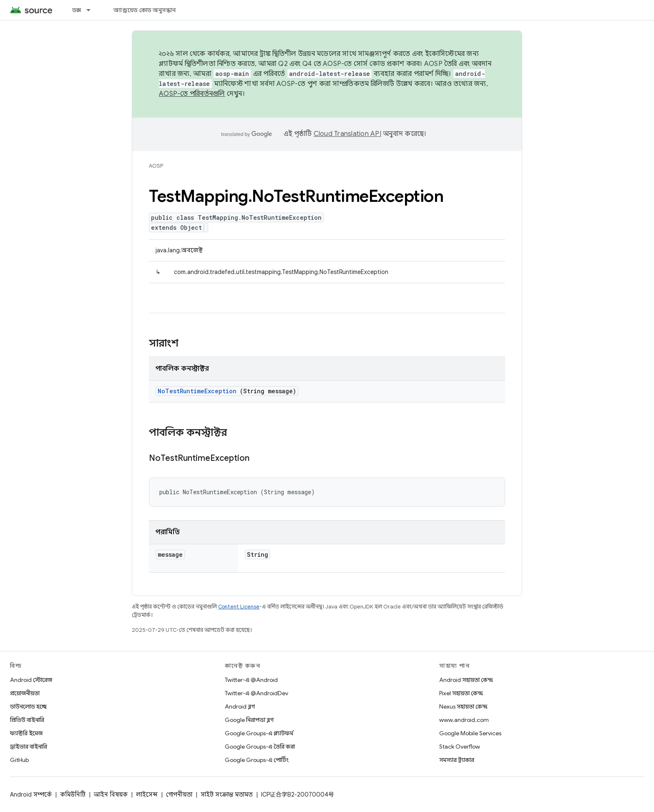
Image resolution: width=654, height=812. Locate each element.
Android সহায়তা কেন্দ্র (466, 680)
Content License (239, 607)
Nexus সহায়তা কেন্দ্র (463, 706)
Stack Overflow (460, 747)
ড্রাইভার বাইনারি (29, 747)
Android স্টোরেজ (31, 680)
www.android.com (464, 720)
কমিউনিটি (73, 794)
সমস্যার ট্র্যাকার (457, 760)
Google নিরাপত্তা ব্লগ (249, 720)
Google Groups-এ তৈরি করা (260, 747)
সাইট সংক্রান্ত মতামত (227, 794)
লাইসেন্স (147, 794)
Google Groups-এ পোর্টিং (257, 760)
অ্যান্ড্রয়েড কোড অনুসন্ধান (145, 10)
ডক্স (77, 10)
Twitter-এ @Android (251, 680)
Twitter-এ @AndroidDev (257, 693)
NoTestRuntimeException (197, 391)
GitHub (19, 760)
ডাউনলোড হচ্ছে (28, 706)
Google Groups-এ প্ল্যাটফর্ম (259, 733)
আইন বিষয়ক (111, 794)
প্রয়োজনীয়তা (25, 693)
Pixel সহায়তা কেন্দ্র (461, 693)
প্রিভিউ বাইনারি (27, 720)
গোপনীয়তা (179, 794)
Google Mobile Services (470, 733)
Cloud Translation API (347, 134)
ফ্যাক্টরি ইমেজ (26, 733)
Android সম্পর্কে (31, 794)
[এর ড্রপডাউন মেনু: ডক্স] (92, 10)
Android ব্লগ (240, 706)
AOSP (156, 166)
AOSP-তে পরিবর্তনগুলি (192, 94)
